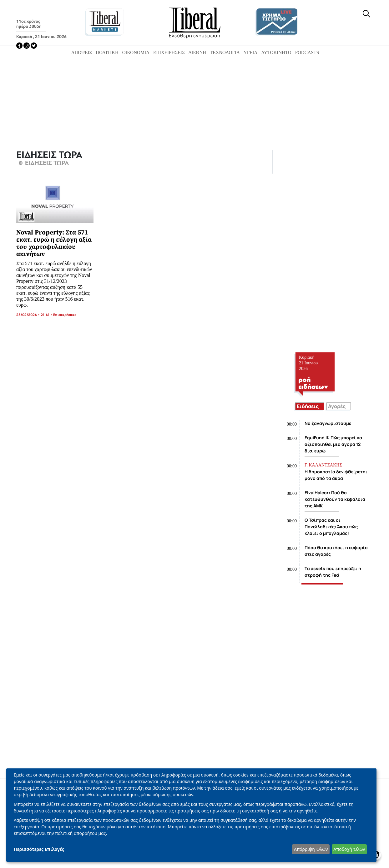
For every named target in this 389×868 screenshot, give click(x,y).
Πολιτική (107, 52)
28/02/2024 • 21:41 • (35, 315)
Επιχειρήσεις (169, 52)
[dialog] (191, 815)
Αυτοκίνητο (276, 52)
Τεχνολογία (225, 52)
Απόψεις (82, 52)
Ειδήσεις (308, 406)
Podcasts (307, 52)
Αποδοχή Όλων (349, 849)
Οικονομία (136, 52)
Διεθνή (197, 52)
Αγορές (337, 406)
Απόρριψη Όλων (311, 849)
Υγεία (251, 52)
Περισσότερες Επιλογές (39, 849)
